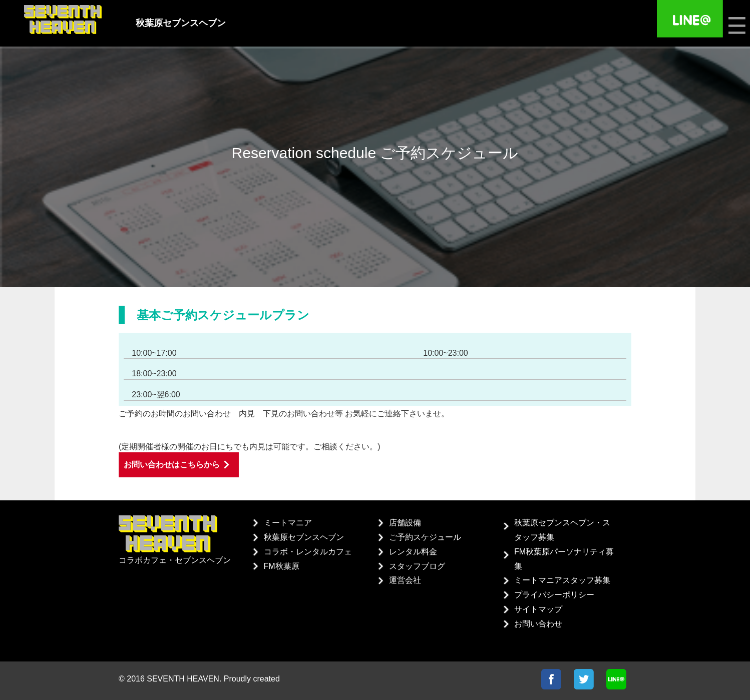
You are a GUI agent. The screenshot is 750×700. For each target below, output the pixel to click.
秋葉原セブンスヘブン (304, 537)
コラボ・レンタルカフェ (308, 552)
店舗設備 (405, 523)
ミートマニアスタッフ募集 (562, 580)
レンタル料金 (413, 552)
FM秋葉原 (282, 566)
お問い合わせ (538, 624)
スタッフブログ (417, 566)
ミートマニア (288, 523)
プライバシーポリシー (554, 595)
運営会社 (405, 580)
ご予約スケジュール (425, 537)
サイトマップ (538, 609)
